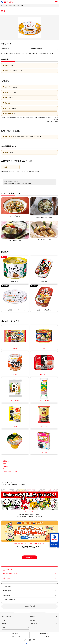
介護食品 (5, 464)
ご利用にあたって (15, 633)
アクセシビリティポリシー (44, 636)
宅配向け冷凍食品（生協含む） (11, 472)
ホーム (3, 6)
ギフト (4, 469)
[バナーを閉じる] (57, 548)
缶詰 (14, 6)
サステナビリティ (34, 624)
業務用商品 (6, 466)
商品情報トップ (30, 557)
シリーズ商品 (9, 569)
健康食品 (5, 461)
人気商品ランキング (11, 574)
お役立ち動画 (6, 595)
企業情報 (4, 624)
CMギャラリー (10, 578)
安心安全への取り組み (9, 600)
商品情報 (9, 6)
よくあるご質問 (7, 586)
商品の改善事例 (7, 591)
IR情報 (3, 628)
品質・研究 (33, 620)
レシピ (3, 620)
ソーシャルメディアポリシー (15, 636)
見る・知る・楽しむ (6, 616)
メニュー (56, 2)
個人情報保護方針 (44, 633)
